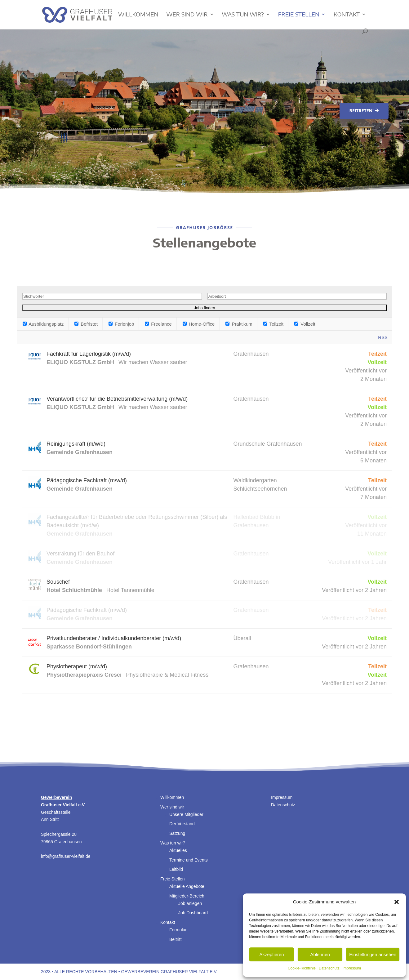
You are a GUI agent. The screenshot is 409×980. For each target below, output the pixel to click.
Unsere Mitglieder (186, 814)
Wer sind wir (187, 15)
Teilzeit (273, 324)
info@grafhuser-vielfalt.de (66, 856)
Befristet (86, 324)
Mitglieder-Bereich (187, 896)
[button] (397, 902)
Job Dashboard (193, 913)
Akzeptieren (271, 954)
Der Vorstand (182, 824)
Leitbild (176, 869)
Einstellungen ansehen (373, 954)
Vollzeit (305, 324)
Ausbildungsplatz (43, 324)
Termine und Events (189, 860)
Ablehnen (320, 954)
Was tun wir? (243, 15)
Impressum (352, 968)
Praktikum (239, 324)
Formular (178, 930)
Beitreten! (362, 111)
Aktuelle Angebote (187, 886)
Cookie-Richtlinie (302, 968)
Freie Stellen (299, 15)
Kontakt (347, 15)
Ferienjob (121, 324)
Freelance (158, 324)
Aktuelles (178, 850)
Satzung (177, 833)
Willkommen (138, 15)
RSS (383, 337)
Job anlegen (190, 903)
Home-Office (199, 324)
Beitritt (176, 939)
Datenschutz (329, 968)
